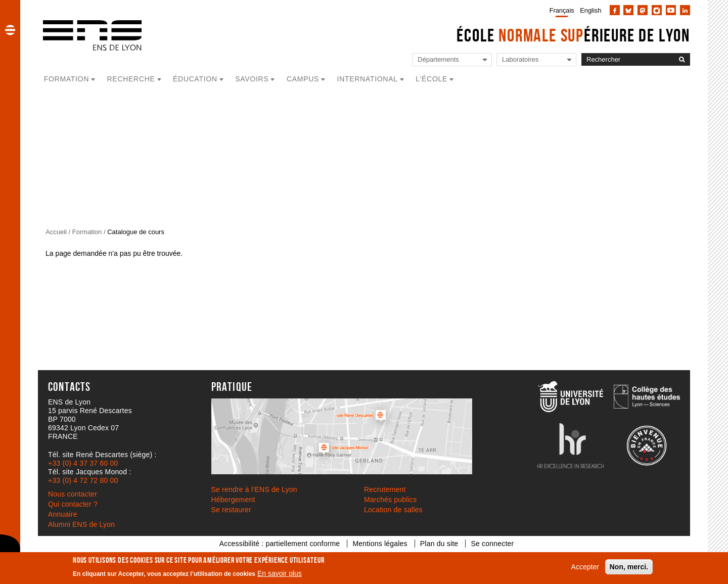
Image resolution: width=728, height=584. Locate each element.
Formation (87, 232)
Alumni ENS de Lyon (81, 524)
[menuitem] (560, 10)
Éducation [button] (195, 79)
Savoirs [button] (252, 79)
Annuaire (63, 514)
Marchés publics (390, 500)
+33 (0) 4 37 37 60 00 (83, 463)
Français (562, 10)
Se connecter (492, 544)
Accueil (56, 232)
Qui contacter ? (73, 504)
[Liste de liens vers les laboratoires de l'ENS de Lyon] (536, 60)
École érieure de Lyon (573, 35)
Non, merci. (629, 567)
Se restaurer (231, 510)
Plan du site (439, 544)
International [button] (368, 79)
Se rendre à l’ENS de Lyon (254, 489)
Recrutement (385, 489)
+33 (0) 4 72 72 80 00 (83, 480)
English (590, 10)
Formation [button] (66, 79)
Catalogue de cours (136, 232)
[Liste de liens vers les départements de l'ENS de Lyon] (452, 60)
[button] (10, 30)
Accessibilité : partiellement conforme (280, 544)
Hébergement (233, 500)
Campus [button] (303, 79)
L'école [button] (431, 79)
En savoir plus (280, 573)
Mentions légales (380, 544)
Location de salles (393, 510)
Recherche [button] (131, 79)
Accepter (585, 567)
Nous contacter (73, 494)
